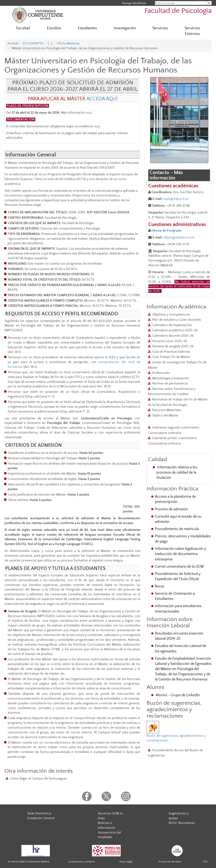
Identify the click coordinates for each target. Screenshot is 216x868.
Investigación (125, 28)
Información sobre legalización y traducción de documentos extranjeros (180, 554)
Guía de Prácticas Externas (171, 352)
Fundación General (41, 818)
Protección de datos (170, 862)
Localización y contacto (82, 862)
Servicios (160, 28)
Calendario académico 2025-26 (175, 330)
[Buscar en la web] (209, 3)
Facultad (23, 28)
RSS (205, 862)
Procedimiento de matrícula (177, 529)
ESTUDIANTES (33, 43)
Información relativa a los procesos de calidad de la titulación (177, 473)
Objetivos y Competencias (171, 314)
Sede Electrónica (39, 813)
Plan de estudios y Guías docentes (177, 320)
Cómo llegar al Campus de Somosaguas (38, 778)
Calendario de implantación (172, 325)
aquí (89, 113)
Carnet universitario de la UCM (179, 567)
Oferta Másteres (68, 43)
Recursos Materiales (167, 410)
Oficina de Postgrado (166, 231)
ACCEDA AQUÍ (102, 99)
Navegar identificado (134, 3)
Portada (13, 43)
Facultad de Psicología (178, 11)
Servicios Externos (192, 31)
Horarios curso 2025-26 (170, 341)
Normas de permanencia (170, 383)
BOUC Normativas (182, 823)
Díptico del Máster (165, 415)
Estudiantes (87, 28)
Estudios (54, 28)
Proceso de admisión (171, 509)
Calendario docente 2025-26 (173, 336)
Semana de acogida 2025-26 (173, 346)
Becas (160, 586)
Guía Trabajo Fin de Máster (171, 357)
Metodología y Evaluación (171, 378)
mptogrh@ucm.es (176, 199)
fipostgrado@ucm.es (180, 237)
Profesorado (161, 373)
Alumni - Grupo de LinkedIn (178, 695)
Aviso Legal (126, 862)
